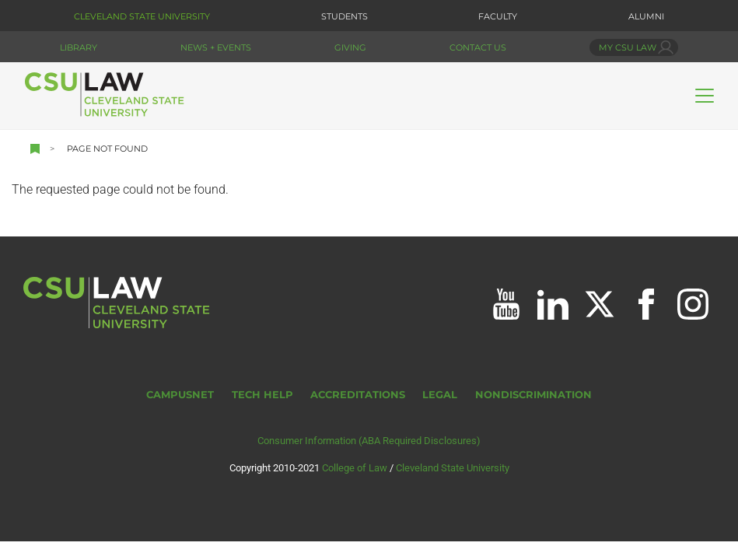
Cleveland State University (142, 16)
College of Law (355, 468)
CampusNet (180, 395)
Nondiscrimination (533, 395)
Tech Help (262, 395)
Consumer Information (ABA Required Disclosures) (369, 441)
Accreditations (358, 395)
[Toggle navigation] (705, 96)
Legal (440, 395)
